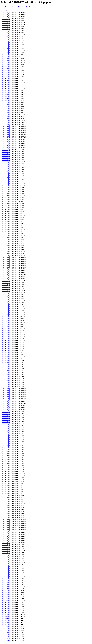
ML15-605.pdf (6, 628)
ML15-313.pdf (6, 412)
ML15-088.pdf (6, 106)
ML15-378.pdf (6, 499)
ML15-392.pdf (6, 521)
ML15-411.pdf (6, 545)
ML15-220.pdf (6, 295)
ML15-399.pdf (6, 529)
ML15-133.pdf (6, 176)
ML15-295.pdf (6, 386)
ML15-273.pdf (6, 364)
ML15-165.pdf (6, 217)
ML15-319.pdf (6, 420)
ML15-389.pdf (6, 517)
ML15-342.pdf (6, 448)
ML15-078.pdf (6, 92)
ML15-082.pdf (6, 94)
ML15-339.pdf (6, 442)
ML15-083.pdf (6, 96)
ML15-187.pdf (6, 253)
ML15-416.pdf (6, 551)
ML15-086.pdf (6, 102)
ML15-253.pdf (6, 340)
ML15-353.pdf (6, 464)
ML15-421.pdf (6, 553)
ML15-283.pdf (6, 376)
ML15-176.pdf (6, 235)
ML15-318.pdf (6, 418)
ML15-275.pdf (6, 366)
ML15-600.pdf (6, 620)
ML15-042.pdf (6, 45)
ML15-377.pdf (6, 497)
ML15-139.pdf (6, 186)
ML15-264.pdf (6, 350)
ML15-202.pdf (6, 273)
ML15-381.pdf (6, 505)
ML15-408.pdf (6, 541)
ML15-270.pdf (6, 358)
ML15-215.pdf (6, 291)
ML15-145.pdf (6, 194)
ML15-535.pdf (6, 610)
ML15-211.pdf (6, 285)
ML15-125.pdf (6, 160)
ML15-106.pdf (6, 130)
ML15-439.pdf (6, 571)
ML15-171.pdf (6, 229)
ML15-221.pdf (6, 297)
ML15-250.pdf (6, 336)
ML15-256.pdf (6, 346)
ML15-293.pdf (6, 382)
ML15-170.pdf (6, 227)
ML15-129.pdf (6, 168)
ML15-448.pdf (6, 577)
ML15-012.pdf (6, 19)
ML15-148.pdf (6, 196)
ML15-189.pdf (6, 257)
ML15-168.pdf (6, 223)
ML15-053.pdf (6, 57)
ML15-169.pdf (6, 225)
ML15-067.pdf (6, 76)
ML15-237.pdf (6, 321)
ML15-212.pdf (6, 287)
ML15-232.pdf (6, 317)
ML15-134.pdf (6, 178)
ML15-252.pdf (6, 338)
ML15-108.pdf (6, 132)
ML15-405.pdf (6, 537)
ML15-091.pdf (6, 110)
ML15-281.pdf (6, 374)
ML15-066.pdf (6, 74)
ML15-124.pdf (6, 158)
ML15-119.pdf (6, 150)
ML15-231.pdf (6, 315)
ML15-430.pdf (6, 561)
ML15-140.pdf (6, 188)
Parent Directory (6, 11)
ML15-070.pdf (6, 82)
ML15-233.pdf (6, 319)
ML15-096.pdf (6, 116)
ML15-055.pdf (6, 59)
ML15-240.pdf (6, 325)
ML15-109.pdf (6, 134)
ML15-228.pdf (6, 309)
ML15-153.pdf (6, 203)
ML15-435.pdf (6, 565)
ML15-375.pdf (6, 495)
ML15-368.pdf (6, 487)
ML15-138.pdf (6, 184)
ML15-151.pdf (6, 200)
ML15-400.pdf (6, 531)
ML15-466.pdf (6, 596)
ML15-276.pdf (6, 368)
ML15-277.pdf (6, 370)
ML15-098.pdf (6, 120)
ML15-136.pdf (6, 182)
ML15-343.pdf (6, 450)
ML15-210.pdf (6, 283)
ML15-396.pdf (6, 525)
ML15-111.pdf (6, 138)
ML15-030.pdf (6, 31)
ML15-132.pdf (6, 174)
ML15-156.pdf (6, 207)
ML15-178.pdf (6, 239)
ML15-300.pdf (6, 394)
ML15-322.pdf (6, 424)
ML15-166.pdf (6, 219)
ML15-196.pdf (6, 265)
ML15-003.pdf (6, 15)
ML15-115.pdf (6, 146)
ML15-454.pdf (6, 583)
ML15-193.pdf (6, 263)
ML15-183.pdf (6, 247)
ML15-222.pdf (6, 299)
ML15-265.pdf (6, 352)
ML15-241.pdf (6, 327)
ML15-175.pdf (6, 233)
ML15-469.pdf (6, 598)
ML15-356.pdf (6, 469)
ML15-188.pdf (6, 255)
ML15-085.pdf (6, 100)
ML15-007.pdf (6, 17)
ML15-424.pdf (6, 557)
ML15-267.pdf (6, 356)
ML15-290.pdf (6, 378)
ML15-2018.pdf (6, 640)
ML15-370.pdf (6, 491)
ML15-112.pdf (6, 140)
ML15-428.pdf (6, 559)
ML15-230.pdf (6, 313)
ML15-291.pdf (6, 380)
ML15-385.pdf (6, 511)
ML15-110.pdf (6, 136)
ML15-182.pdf (6, 245)
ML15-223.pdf (6, 301)
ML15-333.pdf (6, 436)
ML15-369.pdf (6, 489)
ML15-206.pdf (6, 279)
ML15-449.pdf (6, 579)
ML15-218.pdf (6, 293)
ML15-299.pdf (6, 392)
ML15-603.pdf (6, 624)
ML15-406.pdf (6, 539)
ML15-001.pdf (6, 13)
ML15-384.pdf (6, 509)
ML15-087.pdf (6, 104)
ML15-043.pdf (6, 47)
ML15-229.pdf (6, 311)
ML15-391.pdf (6, 519)
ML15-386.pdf (6, 513)
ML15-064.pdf (6, 71)
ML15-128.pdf (6, 166)
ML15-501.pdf (6, 600)
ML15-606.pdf (6, 630)
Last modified (17, 7)
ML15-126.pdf (6, 162)
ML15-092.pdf (6, 112)
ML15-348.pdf (6, 456)
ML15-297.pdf (6, 388)
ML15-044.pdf (6, 49)
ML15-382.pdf (6, 507)
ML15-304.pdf (6, 398)
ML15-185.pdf (6, 249)
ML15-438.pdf (6, 569)
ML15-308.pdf (6, 404)
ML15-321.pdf (6, 422)
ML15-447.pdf (6, 575)
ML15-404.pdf (6, 535)
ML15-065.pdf (6, 72)
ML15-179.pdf (6, 241)
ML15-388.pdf (6, 515)
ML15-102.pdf (6, 126)
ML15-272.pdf (6, 362)
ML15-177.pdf (6, 237)
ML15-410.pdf (6, 543)
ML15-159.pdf (6, 211)
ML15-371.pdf (6, 493)
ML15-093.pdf (6, 114)
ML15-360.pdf (6, 475)
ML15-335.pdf (6, 438)
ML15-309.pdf (6, 406)
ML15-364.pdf (6, 481)
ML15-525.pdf (6, 604)
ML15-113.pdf (6, 142)
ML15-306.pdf (6, 402)
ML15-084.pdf (6, 98)
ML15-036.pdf (6, 41)
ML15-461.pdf (6, 595)
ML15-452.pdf (6, 581)
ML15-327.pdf (6, 428)
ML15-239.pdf (6, 323)
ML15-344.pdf (6, 452)
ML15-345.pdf (6, 454)
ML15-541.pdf (6, 616)
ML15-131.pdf (6, 172)
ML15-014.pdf (6, 21)
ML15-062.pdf (6, 67)
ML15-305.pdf (6, 400)
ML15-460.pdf (6, 593)
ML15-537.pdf (6, 614)
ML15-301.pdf (6, 396)
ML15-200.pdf (6, 269)
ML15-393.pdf (6, 523)
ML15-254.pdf (6, 342)
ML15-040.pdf (6, 43)
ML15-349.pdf (6, 458)
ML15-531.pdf (6, 608)
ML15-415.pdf (6, 549)
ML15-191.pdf (6, 261)
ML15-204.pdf (6, 277)
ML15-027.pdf (6, 29)
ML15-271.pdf (6, 360)
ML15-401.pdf (6, 533)
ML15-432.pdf (6, 563)
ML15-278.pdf (6, 372)
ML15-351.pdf (6, 460)
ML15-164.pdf (6, 215)
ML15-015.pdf (6, 23)
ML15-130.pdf (6, 170)
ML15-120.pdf (6, 152)
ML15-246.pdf (6, 331)
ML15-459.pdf (6, 591)
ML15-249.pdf (6, 334)
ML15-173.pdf (6, 231)
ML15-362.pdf (6, 477)
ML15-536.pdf (6, 612)
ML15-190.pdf (6, 259)
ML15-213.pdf (6, 289)
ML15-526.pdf (6, 606)
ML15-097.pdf (6, 118)
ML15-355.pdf (6, 467)
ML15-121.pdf (6, 154)
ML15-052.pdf (6, 55)
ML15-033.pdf (6, 35)
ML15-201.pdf (6, 271)
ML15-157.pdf (6, 209)
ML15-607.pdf (6, 632)
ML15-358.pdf (6, 473)
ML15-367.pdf (6, 485)
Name (6, 7)
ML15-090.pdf (6, 108)
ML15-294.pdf (6, 384)
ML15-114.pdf (6, 144)
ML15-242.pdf (6, 329)
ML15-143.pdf (6, 192)
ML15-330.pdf (6, 430)
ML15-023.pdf (6, 25)
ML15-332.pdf (6, 434)
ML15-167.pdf (6, 221)
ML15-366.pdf (6, 483)
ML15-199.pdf (6, 267)
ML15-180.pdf (6, 243)
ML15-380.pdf (6, 503)
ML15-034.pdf (6, 37)
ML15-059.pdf (6, 63)
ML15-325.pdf (6, 426)
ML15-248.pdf (6, 333)
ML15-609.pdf (6, 636)
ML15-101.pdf (6, 124)
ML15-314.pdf (6, 414)
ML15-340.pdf (6, 444)
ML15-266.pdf (6, 354)
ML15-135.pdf (6, 180)
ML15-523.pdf (6, 602)
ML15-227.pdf (6, 307)
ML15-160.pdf (6, 213)
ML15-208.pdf (6, 281)
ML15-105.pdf (6, 128)
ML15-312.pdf (6, 410)
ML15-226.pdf (6, 305)
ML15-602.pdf (6, 622)
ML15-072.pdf (6, 86)
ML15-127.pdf (6, 164)
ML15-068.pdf (6, 78)
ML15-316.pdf (6, 416)
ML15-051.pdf (6, 53)
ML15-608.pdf (6, 634)
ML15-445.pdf (6, 573)
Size (24, 7)
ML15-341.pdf (6, 446)
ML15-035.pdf (6, 39)
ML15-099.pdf (6, 122)
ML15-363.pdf (6, 479)
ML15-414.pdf (6, 547)
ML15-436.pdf (6, 567)
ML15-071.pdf (6, 84)
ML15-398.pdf (6, 527)
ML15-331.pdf (6, 432)
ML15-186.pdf (6, 251)
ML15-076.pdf (6, 90)
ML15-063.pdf (6, 69)
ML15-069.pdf (6, 80)
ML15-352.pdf (6, 462)
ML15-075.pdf (6, 88)
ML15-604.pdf (6, 626)
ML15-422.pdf (6, 555)
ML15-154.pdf (6, 205)
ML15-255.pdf (6, 344)
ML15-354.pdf (6, 465)
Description (29, 7)
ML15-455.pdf (6, 585)
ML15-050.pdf (6, 51)
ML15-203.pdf (6, 275)
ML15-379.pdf (6, 501)
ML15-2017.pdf (6, 638)
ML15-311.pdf (6, 408)
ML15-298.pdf (6, 390)
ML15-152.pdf (6, 202)
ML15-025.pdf (6, 27)
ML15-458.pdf (6, 589)
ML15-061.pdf (6, 65)
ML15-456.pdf (6, 587)
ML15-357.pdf (6, 471)
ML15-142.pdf (6, 190)
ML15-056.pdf (6, 61)
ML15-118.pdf (6, 148)
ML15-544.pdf (6, 618)
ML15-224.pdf (6, 303)
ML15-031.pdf (6, 33)
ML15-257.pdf (6, 348)
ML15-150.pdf (6, 198)
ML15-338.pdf (6, 440)
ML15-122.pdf (6, 156)
